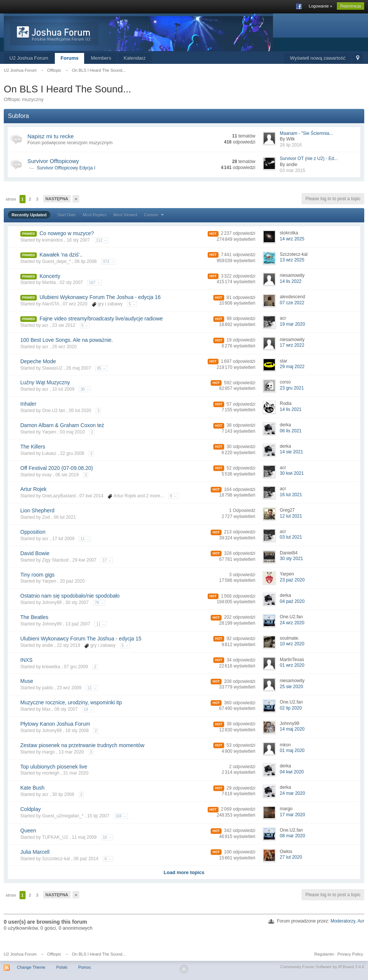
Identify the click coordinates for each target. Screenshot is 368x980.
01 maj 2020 (292, 750)
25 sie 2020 (291, 687)
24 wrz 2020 (292, 623)
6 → (108, 859)
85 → (101, 368)
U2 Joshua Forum (29, 58)
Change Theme (31, 967)
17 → (107, 560)
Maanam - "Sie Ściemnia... (306, 133)
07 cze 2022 (292, 303)
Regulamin (324, 954)
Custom (155, 215)
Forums (69, 58)
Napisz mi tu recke (51, 136)
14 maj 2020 (292, 729)
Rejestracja (351, 6)
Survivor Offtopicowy (53, 161)
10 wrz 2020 (292, 644)
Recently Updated (29, 215)
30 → (85, 389)
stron (11, 199)
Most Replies (95, 215)
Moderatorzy (343, 921)
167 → (94, 283)
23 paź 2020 (292, 580)
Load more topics (184, 872)
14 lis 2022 (291, 281)
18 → (107, 837)
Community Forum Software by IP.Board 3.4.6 (322, 967)
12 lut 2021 (291, 516)
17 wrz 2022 (292, 345)
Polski (62, 967)
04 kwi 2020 (292, 772)
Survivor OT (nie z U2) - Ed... (309, 159)
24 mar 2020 (292, 793)
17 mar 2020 (292, 815)
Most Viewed (125, 215)
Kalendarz (135, 58)
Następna (57, 199)
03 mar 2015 (292, 171)
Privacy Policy (350, 954)
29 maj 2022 (292, 367)
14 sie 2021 (291, 452)
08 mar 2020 (292, 836)
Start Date (66, 215)
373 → (108, 262)
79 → (99, 603)
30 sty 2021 (291, 559)
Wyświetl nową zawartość (318, 58)
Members (101, 58)
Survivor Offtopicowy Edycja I (66, 168)
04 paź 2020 (292, 601)
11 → (85, 539)
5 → (132, 304)
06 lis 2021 (291, 431)
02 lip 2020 (291, 708)
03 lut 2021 (291, 537)
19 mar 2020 (292, 324)
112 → (102, 240)
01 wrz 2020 (292, 665)
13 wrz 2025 (292, 260)
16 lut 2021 (291, 495)
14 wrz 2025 (292, 239)
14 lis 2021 (291, 409)
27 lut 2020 (291, 857)
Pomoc (84, 967)
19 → (88, 709)
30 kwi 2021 (292, 473)
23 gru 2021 (292, 388)
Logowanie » (320, 6)
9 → (173, 496)
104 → (121, 816)
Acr (361, 921)
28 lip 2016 (291, 145)
